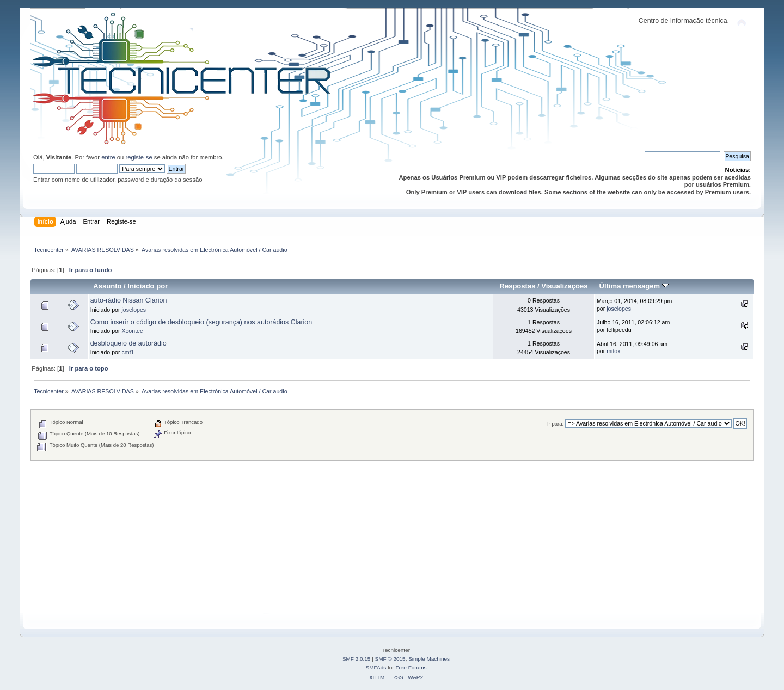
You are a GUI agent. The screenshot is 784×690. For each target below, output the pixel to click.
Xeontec (132, 331)
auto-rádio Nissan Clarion (129, 300)
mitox (613, 351)
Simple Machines (429, 659)
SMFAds (376, 667)
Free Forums (411, 667)
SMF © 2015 (390, 659)
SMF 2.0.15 (357, 659)
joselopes (134, 310)
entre (108, 157)
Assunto (107, 286)
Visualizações (564, 286)
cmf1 (128, 352)
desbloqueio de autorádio (128, 343)
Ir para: (555, 424)
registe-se (139, 157)
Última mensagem (634, 286)
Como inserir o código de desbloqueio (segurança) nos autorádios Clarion (201, 322)
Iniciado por (148, 286)
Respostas (518, 286)
